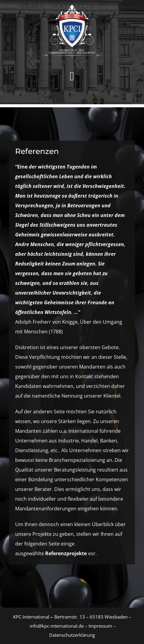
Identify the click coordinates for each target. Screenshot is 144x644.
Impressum (100, 626)
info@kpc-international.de (57, 626)
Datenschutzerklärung (72, 635)
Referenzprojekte (66, 553)
